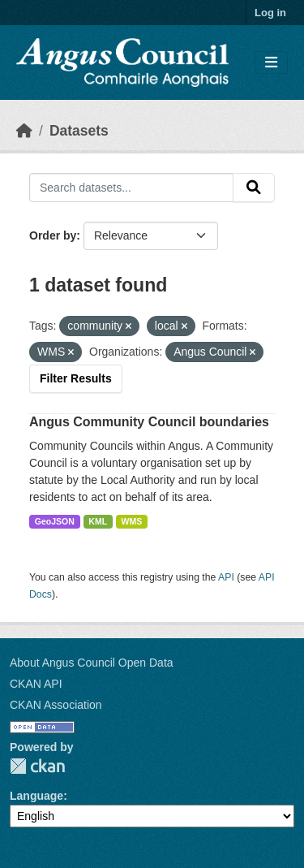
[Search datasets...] (131, 188)
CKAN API (36, 684)
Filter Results (76, 378)
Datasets (79, 131)
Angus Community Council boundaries (149, 422)
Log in (270, 13)
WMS (132, 521)
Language (36, 796)
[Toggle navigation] (271, 63)
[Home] (24, 131)
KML (98, 521)
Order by (53, 235)
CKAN (37, 766)
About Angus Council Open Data (92, 663)
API (226, 577)
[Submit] (254, 188)
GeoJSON (55, 521)
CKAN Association (56, 705)
